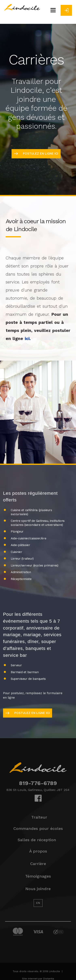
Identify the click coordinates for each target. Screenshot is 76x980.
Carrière (38, 864)
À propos (38, 851)
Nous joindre (38, 889)
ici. (28, 338)
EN (38, 903)
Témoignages (38, 876)
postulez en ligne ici (36, 154)
